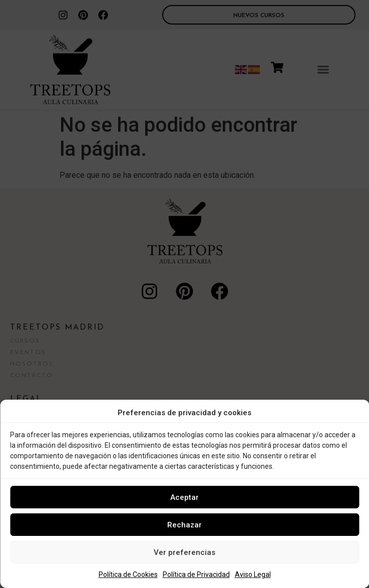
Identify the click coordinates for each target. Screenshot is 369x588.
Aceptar (185, 497)
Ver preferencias (185, 552)
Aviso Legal (253, 574)
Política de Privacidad (196, 574)
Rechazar (185, 525)
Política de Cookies (128, 574)
